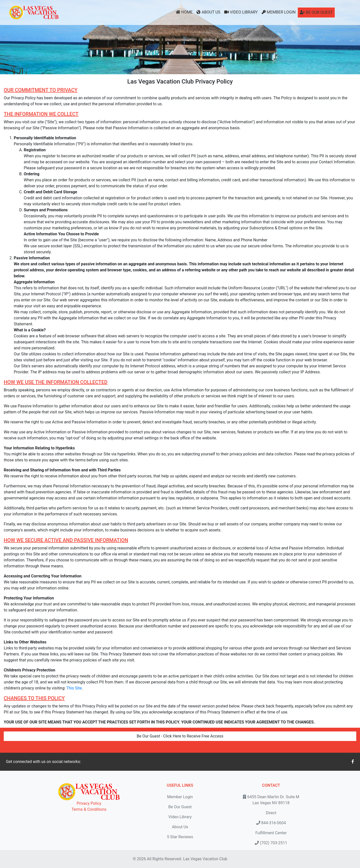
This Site (74, 688)
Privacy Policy (89, 803)
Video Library (241, 12)
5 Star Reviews (180, 837)
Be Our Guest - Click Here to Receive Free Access (180, 736)
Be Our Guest (316, 12)
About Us (208, 12)
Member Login (279, 12)
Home (184, 12)
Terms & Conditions (89, 809)
